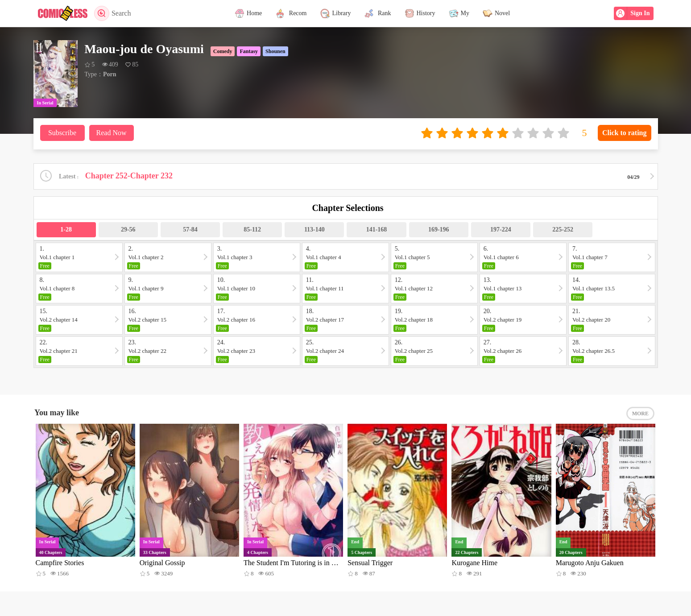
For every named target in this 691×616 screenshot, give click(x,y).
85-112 (252, 229)
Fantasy (249, 51)
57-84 (190, 229)
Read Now (112, 133)
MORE (640, 413)
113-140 (314, 229)
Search (113, 13)
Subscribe (62, 133)
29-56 (128, 229)
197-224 (501, 229)
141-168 (377, 229)
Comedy (223, 51)
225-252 (563, 229)
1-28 (66, 229)
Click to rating (625, 133)
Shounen (275, 51)
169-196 (439, 229)
